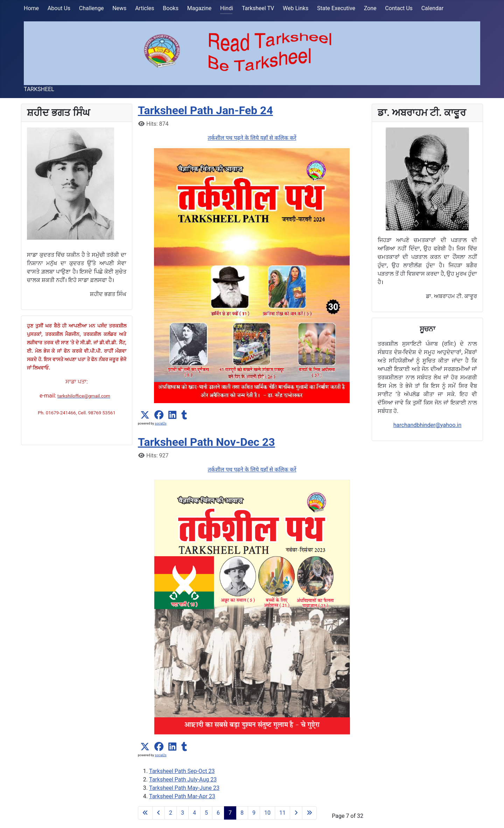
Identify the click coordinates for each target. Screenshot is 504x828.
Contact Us (399, 8)
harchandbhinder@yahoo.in (428, 425)
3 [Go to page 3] (183, 813)
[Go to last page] (309, 813)
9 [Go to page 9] (254, 813)
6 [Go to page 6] (218, 813)
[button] (145, 415)
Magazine (199, 8)
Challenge (92, 8)
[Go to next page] (296, 813)
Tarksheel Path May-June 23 (184, 788)
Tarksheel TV (258, 8)
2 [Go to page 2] (171, 813)
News (119, 8)
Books (171, 8)
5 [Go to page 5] (206, 813)
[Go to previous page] (159, 813)
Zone (370, 8)
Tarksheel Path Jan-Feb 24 (205, 110)
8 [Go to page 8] (242, 813)
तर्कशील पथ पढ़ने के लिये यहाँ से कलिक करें (252, 138)
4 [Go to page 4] (194, 813)
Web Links (296, 8)
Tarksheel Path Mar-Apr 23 (182, 796)
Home (31, 8)
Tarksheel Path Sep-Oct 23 (182, 771)
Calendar (432, 8)
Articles (145, 8)
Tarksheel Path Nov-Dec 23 (206, 442)
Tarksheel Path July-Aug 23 (183, 779)
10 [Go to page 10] (267, 813)
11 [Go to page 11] (282, 813)
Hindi (227, 8)
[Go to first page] (145, 813)
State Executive (336, 8)
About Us (59, 8)
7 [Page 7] (230, 813)
